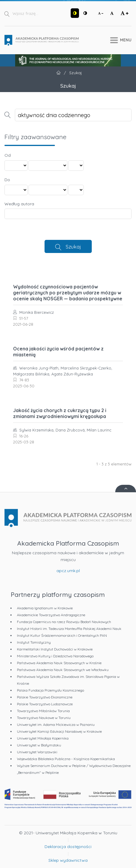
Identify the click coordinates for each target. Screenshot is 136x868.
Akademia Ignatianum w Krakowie (45, 608)
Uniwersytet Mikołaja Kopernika (43, 738)
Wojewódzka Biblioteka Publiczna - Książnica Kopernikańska (66, 759)
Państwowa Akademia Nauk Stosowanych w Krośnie (59, 663)
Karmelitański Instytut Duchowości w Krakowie (55, 649)
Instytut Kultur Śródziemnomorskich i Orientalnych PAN (62, 635)
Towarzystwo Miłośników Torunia (43, 711)
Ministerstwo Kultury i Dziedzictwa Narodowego (55, 656)
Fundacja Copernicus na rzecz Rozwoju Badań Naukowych (64, 622)
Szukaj (73, 246)
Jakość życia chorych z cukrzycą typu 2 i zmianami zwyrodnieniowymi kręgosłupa (60, 413)
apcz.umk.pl (68, 571)
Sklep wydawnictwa (68, 860)
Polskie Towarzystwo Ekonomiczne (45, 697)
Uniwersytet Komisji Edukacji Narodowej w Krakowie (59, 731)
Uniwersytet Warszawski (37, 752)
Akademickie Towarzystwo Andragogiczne (51, 615)
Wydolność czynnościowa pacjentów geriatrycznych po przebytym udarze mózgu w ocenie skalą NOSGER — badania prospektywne (68, 293)
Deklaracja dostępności (68, 847)
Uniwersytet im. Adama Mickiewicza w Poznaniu (56, 725)
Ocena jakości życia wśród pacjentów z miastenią (58, 352)
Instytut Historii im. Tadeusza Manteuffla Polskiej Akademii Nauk (69, 629)
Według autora (19, 204)
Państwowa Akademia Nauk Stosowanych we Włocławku (63, 670)
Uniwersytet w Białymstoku (39, 745)
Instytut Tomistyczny (34, 642)
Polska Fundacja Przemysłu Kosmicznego (50, 690)
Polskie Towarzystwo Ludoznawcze (45, 704)
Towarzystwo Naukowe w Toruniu (44, 718)
